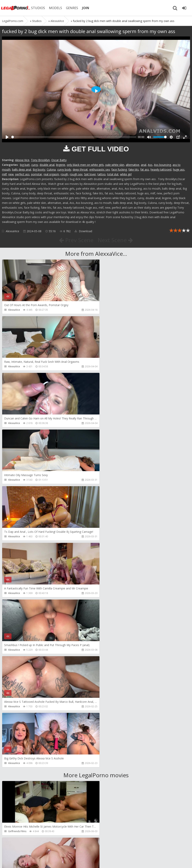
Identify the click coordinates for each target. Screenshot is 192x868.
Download (83, 231)
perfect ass (22, 174)
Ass (150, 165)
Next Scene (115, 240)
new (11, 174)
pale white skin (115, 165)
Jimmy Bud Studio (113, 775)
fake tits (134, 169)
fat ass (145, 169)
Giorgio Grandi (17, 775)
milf (4, 174)
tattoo (102, 174)
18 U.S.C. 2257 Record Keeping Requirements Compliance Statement (128, 861)
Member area (30, 849)
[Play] (7, 137)
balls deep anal (22, 169)
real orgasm (51, 174)
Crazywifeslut (111, 718)
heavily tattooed (161, 169)
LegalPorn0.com (31, 861)
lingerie (61, 165)
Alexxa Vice (22, 160)
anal (144, 165)
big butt (25, 165)
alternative (133, 165)
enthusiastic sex (100, 169)
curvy (35, 165)
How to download (58, 849)
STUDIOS (39, 8)
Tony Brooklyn (40, 160)
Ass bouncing (162, 165)
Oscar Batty (59, 160)
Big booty (39, 169)
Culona (51, 169)
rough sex (76, 174)
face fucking (119, 169)
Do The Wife (110, 605)
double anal (47, 165)
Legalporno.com (16, 8)
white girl (126, 174)
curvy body (64, 169)
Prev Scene (76, 240)
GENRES (73, 8)
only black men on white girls (85, 165)
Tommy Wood (111, 661)
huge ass (179, 169)
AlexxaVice (12, 231)
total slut (113, 174)
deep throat (80, 169)
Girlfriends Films (17, 605)
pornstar (37, 174)
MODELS (56, 8)
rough (64, 174)
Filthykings (14, 718)
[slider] (74, 137)
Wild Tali (13, 831)
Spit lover (90, 174)
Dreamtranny (16, 661)
